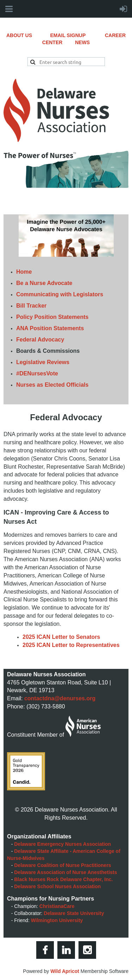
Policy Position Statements (52, 317)
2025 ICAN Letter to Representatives (71, 645)
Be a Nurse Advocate (44, 283)
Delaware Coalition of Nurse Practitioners (62, 865)
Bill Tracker (31, 306)
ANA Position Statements (50, 328)
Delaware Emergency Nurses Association (62, 844)
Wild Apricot (65, 971)
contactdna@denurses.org (60, 698)
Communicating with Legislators (60, 294)
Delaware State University (74, 913)
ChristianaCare (57, 906)
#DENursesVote (37, 373)
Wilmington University (57, 920)
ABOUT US (28, 35)
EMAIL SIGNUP (77, 35)
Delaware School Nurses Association (57, 886)
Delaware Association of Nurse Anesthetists (65, 872)
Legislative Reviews (43, 362)
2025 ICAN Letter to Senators (61, 637)
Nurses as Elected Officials (52, 385)
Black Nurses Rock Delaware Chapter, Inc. (63, 879)
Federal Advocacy (40, 340)
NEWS (82, 42)
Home (24, 272)
